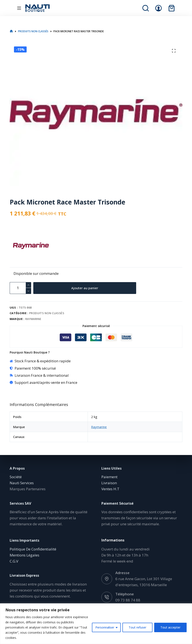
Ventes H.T (110, 489)
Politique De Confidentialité (33, 549)
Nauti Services (22, 483)
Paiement (109, 477)
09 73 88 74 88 (128, 600)
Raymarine (33, 319)
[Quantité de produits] (20, 288)
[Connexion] (158, 8)
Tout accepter (170, 627)
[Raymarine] (17, 246)
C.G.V (14, 561)
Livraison (109, 483)
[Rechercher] (146, 8)
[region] (96, 624)
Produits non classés (47, 313)
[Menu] (19, 8)
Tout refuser (137, 627)
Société (16, 477)
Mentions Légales (24, 555)
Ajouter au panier (85, 288)
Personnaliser (105, 627)
